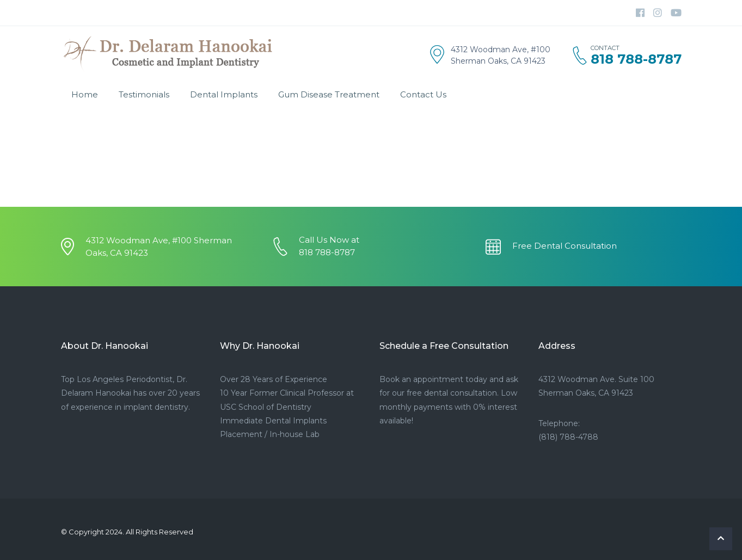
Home (85, 94)
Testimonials (144, 94)
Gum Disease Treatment (329, 94)
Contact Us (423, 94)
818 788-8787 (636, 59)
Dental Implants (224, 94)
